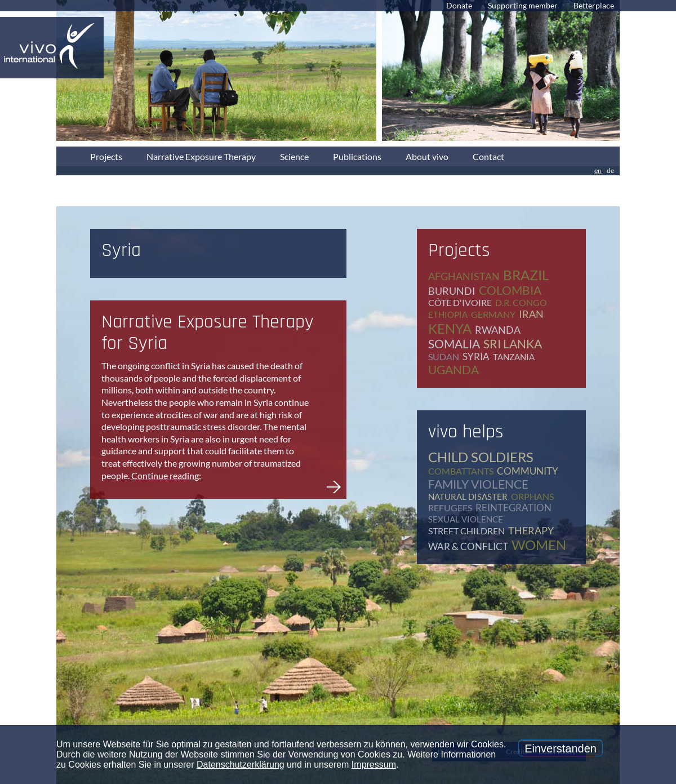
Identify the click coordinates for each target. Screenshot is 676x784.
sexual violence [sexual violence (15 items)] (466, 519)
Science (294, 156)
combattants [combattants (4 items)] (461, 471)
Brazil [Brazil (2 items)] (526, 275)
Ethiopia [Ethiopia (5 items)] (448, 315)
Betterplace (594, 5)
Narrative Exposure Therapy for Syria (208, 332)
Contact (488, 156)
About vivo (427, 156)
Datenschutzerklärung (241, 765)
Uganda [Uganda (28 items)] (453, 369)
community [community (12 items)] (528, 471)
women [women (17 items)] (539, 545)
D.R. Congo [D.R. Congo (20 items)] (521, 302)
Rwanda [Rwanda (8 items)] (498, 330)
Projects (106, 156)
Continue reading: (166, 475)
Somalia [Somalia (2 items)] (454, 344)
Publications (357, 156)
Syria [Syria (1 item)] (476, 356)
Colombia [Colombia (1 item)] (510, 290)
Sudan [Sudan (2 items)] (444, 356)
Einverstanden (561, 748)
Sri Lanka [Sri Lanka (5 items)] (513, 344)
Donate (459, 5)
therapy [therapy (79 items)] (531, 530)
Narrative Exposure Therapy (201, 156)
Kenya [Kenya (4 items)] (450, 328)
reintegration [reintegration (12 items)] (513, 508)
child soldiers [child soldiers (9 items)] (481, 457)
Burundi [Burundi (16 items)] (452, 291)
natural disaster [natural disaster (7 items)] (468, 497)
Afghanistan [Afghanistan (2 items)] (464, 276)
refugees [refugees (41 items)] (450, 508)
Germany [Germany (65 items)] (493, 314)
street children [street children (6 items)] (466, 531)
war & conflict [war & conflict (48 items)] (468, 546)
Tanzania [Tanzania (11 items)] (514, 357)
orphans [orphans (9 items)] (532, 496)
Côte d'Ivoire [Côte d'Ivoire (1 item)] (460, 302)
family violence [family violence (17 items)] (478, 484)
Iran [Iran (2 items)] (531, 314)
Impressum (374, 765)
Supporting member (523, 5)
